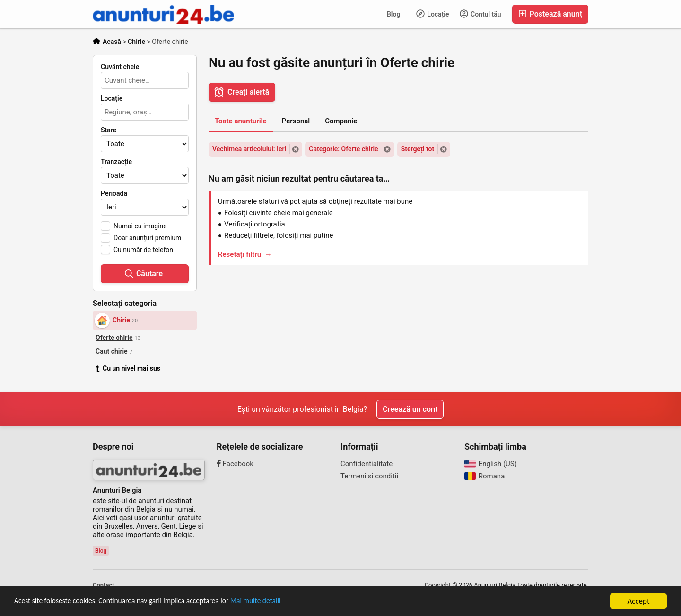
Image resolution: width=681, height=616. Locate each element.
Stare (109, 130)
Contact (104, 585)
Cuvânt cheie (120, 67)
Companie (341, 121)
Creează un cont (410, 409)
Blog (393, 14)
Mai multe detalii (279, 602)
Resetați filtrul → (245, 254)
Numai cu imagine (140, 226)
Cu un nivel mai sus (128, 368)
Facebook (235, 464)
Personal (296, 121)
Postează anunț (550, 14)
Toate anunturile (241, 121)
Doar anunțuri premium (147, 238)
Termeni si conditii (369, 476)
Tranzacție (116, 162)
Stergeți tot (418, 149)
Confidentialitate (367, 464)
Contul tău (480, 14)
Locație (433, 14)
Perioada (114, 193)
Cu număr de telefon (143, 250)
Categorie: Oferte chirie (343, 149)
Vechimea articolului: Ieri (249, 149)
